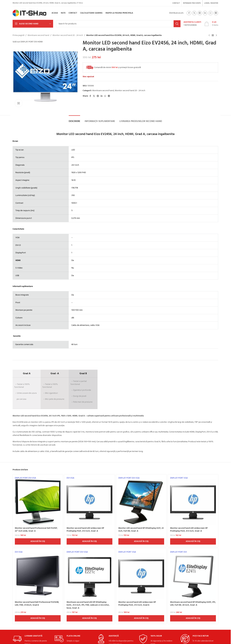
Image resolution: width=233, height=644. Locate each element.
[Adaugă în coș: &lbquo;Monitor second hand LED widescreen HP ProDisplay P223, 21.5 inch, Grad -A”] (193, 541)
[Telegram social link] (216, 13)
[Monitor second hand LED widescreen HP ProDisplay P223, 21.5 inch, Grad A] (141, 575)
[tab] (74, 121)
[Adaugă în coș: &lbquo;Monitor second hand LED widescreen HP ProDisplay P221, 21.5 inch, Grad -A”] (89, 541)
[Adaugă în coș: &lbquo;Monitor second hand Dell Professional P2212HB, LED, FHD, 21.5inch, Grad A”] (38, 618)
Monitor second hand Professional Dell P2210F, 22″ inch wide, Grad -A (36, 530)
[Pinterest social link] (200, 13)
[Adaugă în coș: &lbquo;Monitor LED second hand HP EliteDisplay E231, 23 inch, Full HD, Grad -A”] (141, 541)
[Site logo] (29, 13)
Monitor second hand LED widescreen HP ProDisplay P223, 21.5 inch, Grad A (137, 604)
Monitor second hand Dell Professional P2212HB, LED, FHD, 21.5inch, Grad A (37, 604)
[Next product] (216, 35)
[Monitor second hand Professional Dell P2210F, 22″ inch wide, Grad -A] (38, 501)
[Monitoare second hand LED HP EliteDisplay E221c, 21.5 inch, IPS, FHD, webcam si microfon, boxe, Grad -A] (89, 575)
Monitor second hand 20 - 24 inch (68, 35)
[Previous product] (209, 35)
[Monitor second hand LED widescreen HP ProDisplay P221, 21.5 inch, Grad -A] (89, 501)
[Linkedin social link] (205, 13)
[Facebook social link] (189, 13)
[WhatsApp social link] (210, 13)
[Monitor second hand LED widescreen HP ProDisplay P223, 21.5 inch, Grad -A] (193, 501)
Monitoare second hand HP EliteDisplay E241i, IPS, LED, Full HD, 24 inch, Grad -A (193, 604)
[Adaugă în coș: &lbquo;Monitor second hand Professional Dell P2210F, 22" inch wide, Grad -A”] (38, 541)
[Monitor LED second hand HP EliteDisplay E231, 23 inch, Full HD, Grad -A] (141, 501)
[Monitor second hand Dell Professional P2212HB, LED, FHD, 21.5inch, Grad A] (38, 575)
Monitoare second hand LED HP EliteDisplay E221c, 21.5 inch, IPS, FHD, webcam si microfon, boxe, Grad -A (88, 605)
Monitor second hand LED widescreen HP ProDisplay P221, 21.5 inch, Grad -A (85, 530)
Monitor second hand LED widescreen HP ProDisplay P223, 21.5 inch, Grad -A (189, 530)
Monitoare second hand (38, 35)
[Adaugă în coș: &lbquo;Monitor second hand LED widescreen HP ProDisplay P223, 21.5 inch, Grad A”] (141, 618)
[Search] (118, 24)
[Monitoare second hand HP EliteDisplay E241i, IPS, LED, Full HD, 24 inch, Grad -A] (193, 575)
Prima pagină (18, 35)
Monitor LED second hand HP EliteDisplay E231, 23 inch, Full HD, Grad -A (141, 530)
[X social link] (194, 13)
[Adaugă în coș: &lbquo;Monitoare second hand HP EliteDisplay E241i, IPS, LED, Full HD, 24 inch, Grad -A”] (193, 618)
